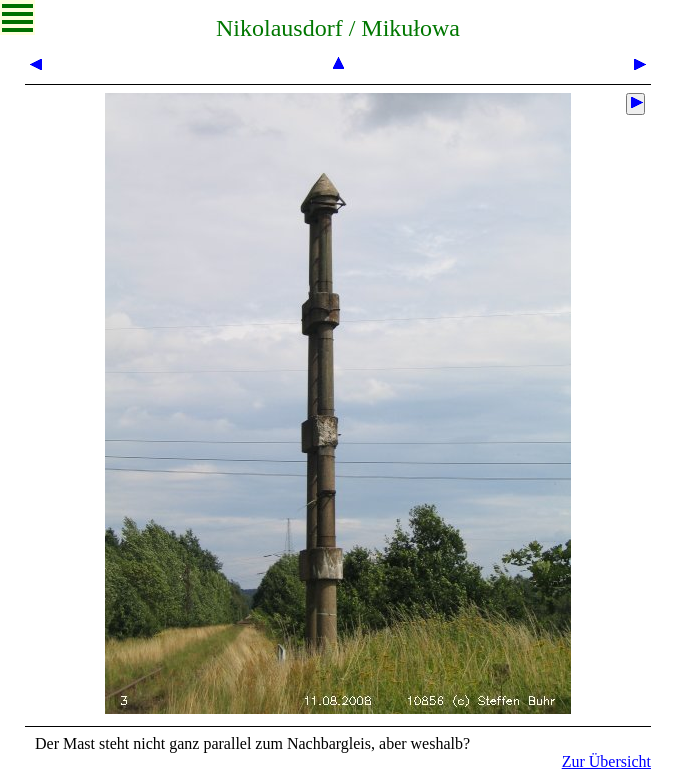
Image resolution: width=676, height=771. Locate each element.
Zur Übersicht (606, 761)
